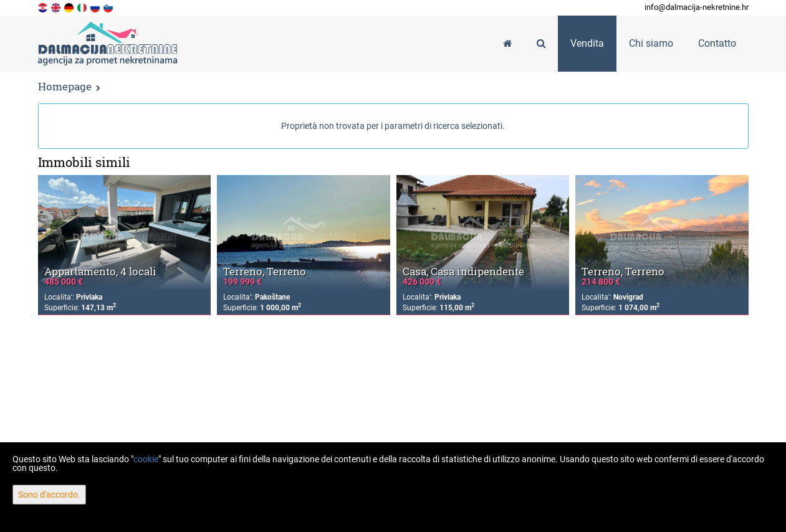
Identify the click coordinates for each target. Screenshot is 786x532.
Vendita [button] (587, 43)
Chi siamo (651, 43)
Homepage (65, 86)
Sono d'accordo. (49, 495)
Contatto (717, 43)
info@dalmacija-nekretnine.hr (697, 7)
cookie (146, 459)
